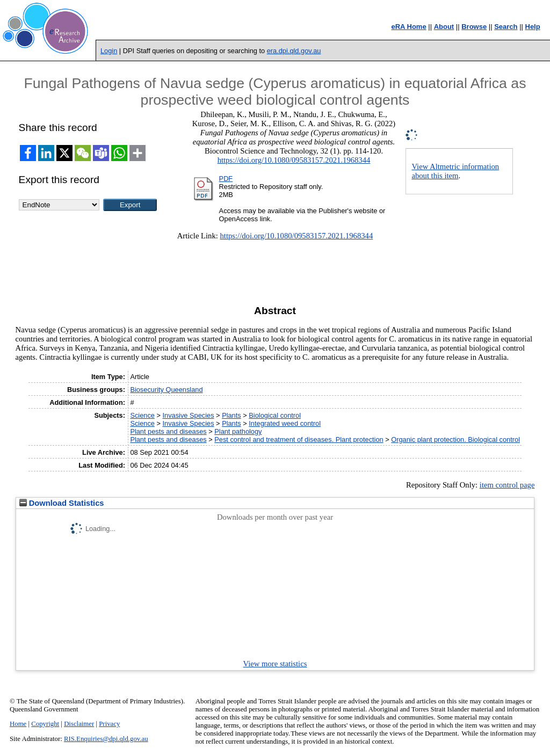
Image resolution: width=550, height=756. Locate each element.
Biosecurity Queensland (166, 390)
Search (506, 27)
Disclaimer (79, 724)
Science (142, 415)
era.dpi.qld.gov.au (294, 51)
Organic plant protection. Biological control (455, 439)
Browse (474, 27)
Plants (231, 415)
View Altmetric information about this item (455, 171)
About (444, 27)
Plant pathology (238, 431)
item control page (507, 485)
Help (533, 27)
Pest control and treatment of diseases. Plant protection (299, 439)
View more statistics (275, 664)
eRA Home (408, 27)
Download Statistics (62, 503)
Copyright (45, 724)
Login (109, 51)
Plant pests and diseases (168, 431)
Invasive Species (189, 415)
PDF (226, 179)
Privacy (109, 724)
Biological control (275, 415)
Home (18, 724)
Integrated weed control (285, 423)
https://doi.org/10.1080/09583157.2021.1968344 (294, 160)
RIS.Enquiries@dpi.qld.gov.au (106, 739)
